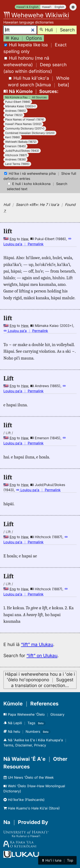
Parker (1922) (14, 115)
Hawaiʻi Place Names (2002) (23, 124)
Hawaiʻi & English (28, 7)
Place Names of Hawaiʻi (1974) (25, 120)
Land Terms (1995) (17, 164)
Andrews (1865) (15, 111)
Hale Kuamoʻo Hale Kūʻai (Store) (32, 808)
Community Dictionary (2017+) (25, 129)
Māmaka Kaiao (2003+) (20, 106)
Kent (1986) (13, 137)
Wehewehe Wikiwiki (36, 15)
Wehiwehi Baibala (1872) (21, 142)
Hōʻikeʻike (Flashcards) (24, 800)
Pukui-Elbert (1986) (18, 102)
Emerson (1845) (15, 146)
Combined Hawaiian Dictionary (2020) (30, 133)
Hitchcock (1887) (16, 155)
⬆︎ (57, 860)
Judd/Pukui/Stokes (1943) (22, 151)
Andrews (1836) (15, 159)
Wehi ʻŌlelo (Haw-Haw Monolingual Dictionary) (34, 789)
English (59, 7)
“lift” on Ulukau (42, 656)
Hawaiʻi (47, 7)
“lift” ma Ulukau (37, 644)
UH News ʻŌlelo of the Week (29, 777)
